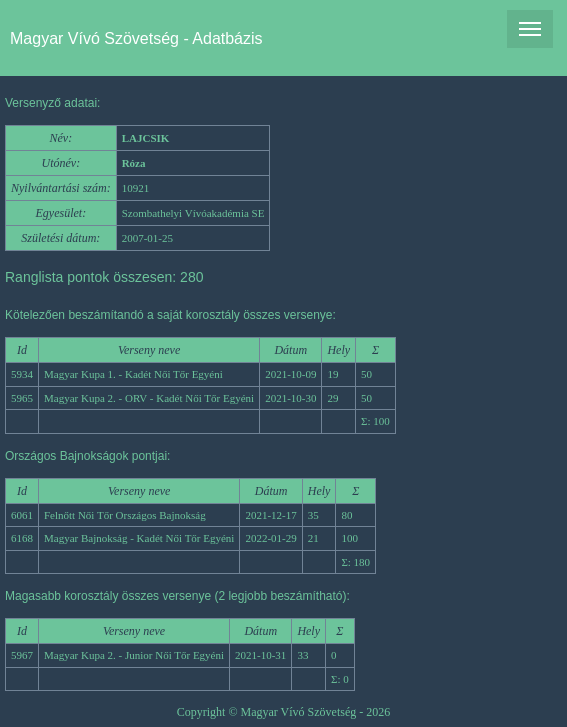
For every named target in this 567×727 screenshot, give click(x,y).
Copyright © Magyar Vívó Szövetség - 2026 (284, 712)
